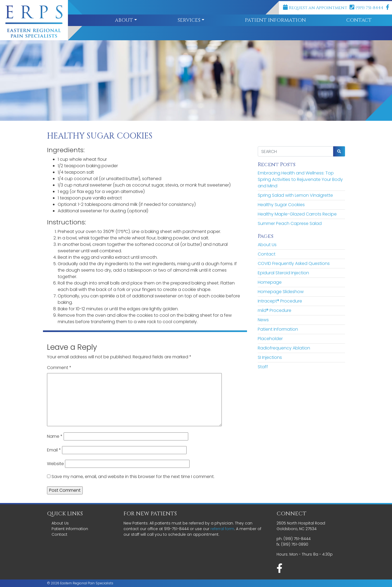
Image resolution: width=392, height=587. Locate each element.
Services (189, 20)
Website (55, 464)
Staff (263, 367)
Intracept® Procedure (280, 301)
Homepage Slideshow (281, 292)
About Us (267, 245)
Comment (59, 368)
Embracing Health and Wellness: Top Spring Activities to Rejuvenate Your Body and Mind (300, 179)
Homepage (270, 282)
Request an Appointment (315, 8)
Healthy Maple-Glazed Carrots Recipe (297, 214)
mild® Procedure (275, 310)
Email (54, 450)
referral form (222, 529)
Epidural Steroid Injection (283, 273)
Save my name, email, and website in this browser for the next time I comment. (133, 477)
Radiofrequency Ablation (284, 348)
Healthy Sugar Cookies (281, 205)
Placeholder (270, 339)
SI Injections (270, 357)
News (263, 320)
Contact (267, 254)
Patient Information (275, 20)
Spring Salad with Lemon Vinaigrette (295, 195)
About (124, 20)
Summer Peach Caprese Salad (290, 223)
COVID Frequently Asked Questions (294, 263)
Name (55, 436)
